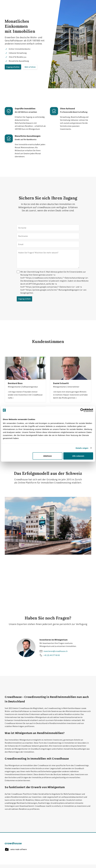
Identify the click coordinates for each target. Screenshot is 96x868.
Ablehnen (47, 456)
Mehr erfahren (30, 67)
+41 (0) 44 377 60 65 (52, 655)
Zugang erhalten (13, 67)
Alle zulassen (78, 456)
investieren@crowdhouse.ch (55, 651)
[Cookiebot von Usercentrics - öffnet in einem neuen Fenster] (82, 410)
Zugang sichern (24, 299)
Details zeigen (82, 448)
